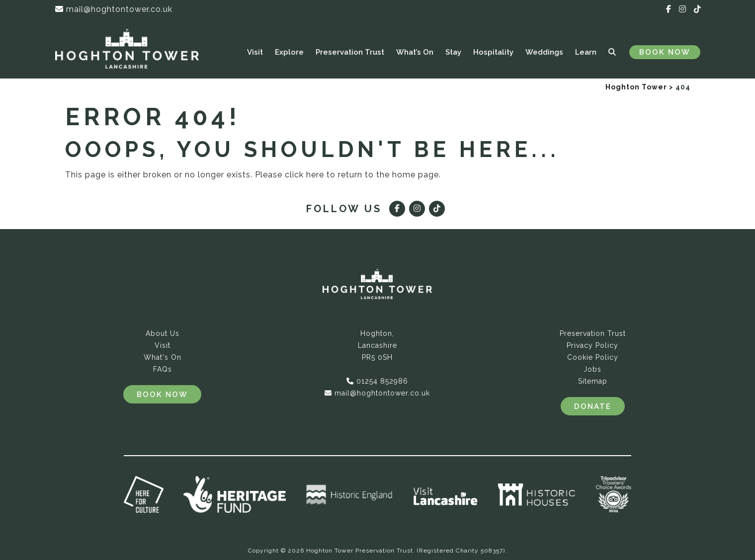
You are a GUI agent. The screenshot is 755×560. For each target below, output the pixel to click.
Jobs (592, 369)
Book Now (665, 52)
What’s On (415, 52)
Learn (586, 52)
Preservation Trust (350, 52)
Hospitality (493, 52)
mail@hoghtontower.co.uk (114, 9)
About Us (163, 333)
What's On (163, 357)
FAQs (163, 369)
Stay (453, 52)
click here (304, 175)
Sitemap (593, 381)
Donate (593, 406)
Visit (255, 52)
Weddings (544, 52)
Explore (289, 52)
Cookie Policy (593, 357)
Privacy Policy (592, 345)
